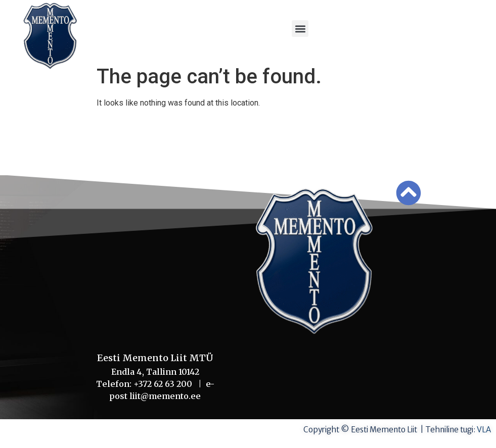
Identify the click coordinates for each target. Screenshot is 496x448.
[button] (300, 29)
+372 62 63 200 (166, 384)
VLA (484, 430)
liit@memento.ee (165, 396)
